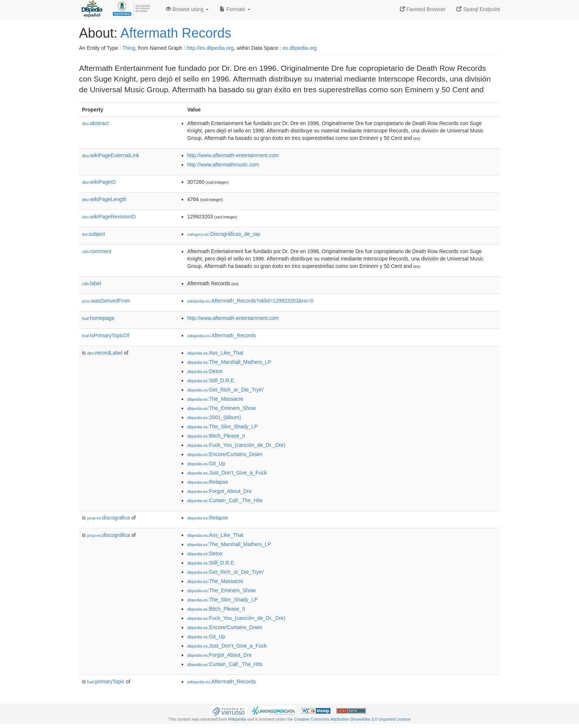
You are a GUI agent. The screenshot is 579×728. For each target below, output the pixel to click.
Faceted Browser (423, 9)
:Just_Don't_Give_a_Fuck (227, 473)
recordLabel (105, 353)
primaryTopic (106, 682)
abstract (95, 123)
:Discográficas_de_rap (224, 234)
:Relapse (208, 482)
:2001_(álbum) (214, 417)
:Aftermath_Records (222, 335)
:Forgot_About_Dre (219, 491)
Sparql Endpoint (478, 9)
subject (93, 234)
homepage (98, 318)
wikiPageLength (104, 199)
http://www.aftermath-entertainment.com (233, 155)
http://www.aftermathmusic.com (223, 165)
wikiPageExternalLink (111, 155)
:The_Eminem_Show (221, 408)
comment (97, 251)
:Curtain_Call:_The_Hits (225, 500)
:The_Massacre (215, 399)
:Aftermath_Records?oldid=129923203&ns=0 (250, 301)
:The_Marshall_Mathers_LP (229, 362)
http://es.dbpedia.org (210, 48)
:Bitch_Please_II (216, 436)
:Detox (205, 371)
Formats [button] (235, 9)
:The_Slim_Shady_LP (222, 427)
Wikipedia (237, 719)
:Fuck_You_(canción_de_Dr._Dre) (236, 445)
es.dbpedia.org (300, 48)
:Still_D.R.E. (211, 380)
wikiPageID (99, 182)
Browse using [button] (187, 9)
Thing (129, 48)
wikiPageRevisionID (109, 217)
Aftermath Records (176, 33)
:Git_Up (206, 463)
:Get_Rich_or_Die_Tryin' (226, 390)
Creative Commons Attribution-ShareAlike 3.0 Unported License (352, 719)
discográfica (109, 535)
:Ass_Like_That (215, 353)
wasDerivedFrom (106, 301)
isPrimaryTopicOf (106, 335)
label (91, 283)
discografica (109, 518)
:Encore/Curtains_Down (225, 454)
